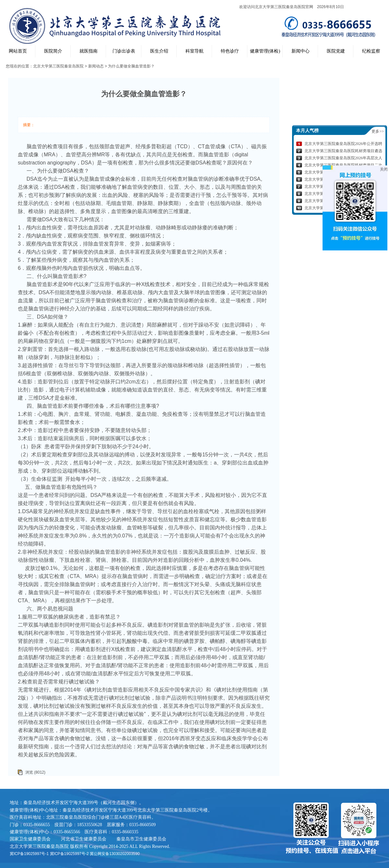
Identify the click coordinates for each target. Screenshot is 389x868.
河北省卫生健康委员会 (84, 839)
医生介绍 (159, 51)
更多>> (378, 131)
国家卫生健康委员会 (30, 839)
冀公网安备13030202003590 (115, 854)
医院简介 (53, 51)
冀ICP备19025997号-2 (69, 854)
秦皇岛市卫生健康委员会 (141, 839)
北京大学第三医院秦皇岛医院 (58, 66)
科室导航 (194, 51)
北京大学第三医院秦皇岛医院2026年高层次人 (343, 158)
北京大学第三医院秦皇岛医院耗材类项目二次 (343, 165)
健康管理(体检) (265, 51)
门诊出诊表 (124, 51)
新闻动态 (96, 66)
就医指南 (88, 51)
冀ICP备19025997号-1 (29, 854)
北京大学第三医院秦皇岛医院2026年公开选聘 (343, 144)
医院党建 (336, 51)
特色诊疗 (230, 51)
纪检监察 (371, 51)
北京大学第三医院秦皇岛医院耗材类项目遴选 (343, 151)
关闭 (384, 169)
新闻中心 (301, 51)
